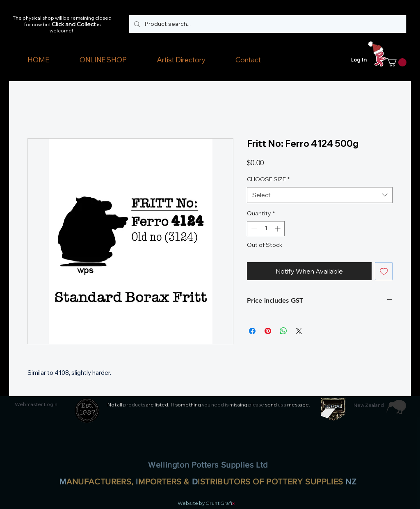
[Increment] (278, 229)
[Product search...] (267, 24)
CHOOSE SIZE (268, 179)
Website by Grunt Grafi (205, 503)
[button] (103, 60)
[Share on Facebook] (252, 331)
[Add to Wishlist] (384, 271)
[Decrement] (253, 229)
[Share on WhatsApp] (283, 331)
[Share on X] (299, 331)
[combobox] (320, 195)
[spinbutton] (266, 229)
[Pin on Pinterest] (268, 331)
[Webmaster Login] (36, 405)
